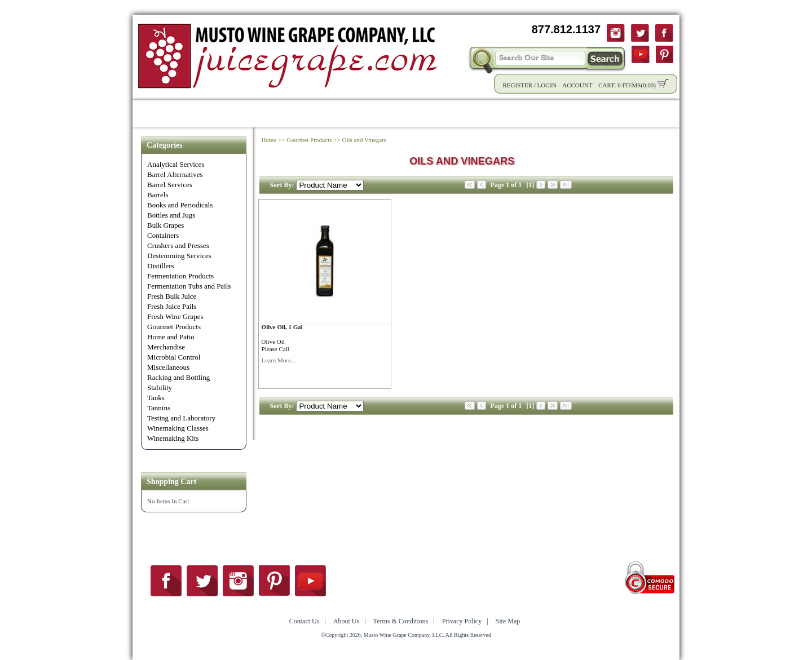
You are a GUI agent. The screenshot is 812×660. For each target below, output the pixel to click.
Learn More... (279, 360)
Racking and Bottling (178, 377)
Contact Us (621, 114)
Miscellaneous (168, 367)
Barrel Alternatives (175, 174)
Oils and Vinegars (364, 140)
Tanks (156, 398)
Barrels (158, 195)
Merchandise (166, 347)
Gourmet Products (174, 327)
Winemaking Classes (178, 428)
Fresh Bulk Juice (172, 296)
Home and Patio (171, 337)
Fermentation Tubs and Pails (189, 286)
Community (415, 114)
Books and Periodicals (180, 205)
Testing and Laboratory (181, 418)
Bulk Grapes (166, 225)
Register (517, 85)
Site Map (508, 621)
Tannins (159, 408)
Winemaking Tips (491, 114)
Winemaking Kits (173, 438)
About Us (563, 114)
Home (152, 114)
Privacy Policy (462, 621)
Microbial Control (174, 357)
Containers (163, 235)
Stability (160, 387)
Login (547, 85)
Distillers (161, 266)
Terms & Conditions (401, 621)
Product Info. (244, 114)
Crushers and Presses (178, 245)
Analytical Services (176, 164)
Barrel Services (170, 185)
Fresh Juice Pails (172, 306)
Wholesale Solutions (331, 114)
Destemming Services (179, 256)
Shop (191, 114)
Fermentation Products (180, 276)
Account (577, 85)
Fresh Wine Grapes (175, 316)
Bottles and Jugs (171, 215)
